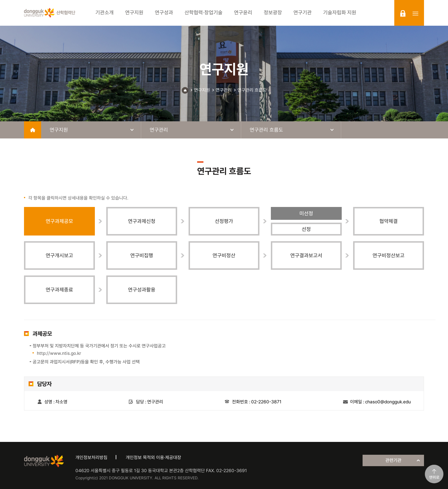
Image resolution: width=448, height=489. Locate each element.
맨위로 (434, 477)
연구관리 (224, 90)
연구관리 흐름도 (252, 90)
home (33, 130)
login (403, 13)
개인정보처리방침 (91, 457)
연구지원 (202, 90)
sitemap (415, 13)
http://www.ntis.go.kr (59, 353)
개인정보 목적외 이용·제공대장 (153, 457)
